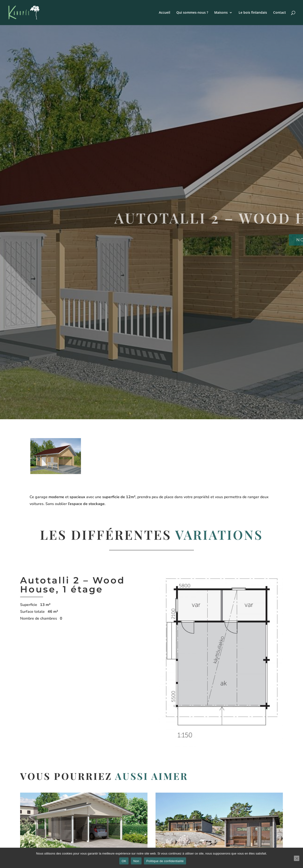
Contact (280, 13)
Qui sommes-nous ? (192, 13)
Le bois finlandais (253, 13)
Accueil (165, 13)
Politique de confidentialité (165, 861)
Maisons (221, 13)
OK (124, 861)
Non (136, 861)
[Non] (297, 858)
